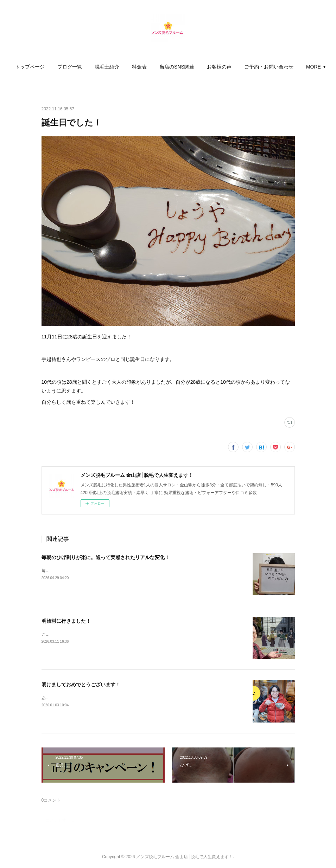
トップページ (61, 67)
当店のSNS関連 (208, 67)
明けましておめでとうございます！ (81, 685)
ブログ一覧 (101, 67)
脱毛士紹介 (138, 67)
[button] (61, 67)
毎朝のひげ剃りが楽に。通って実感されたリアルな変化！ (106, 557)
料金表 (170, 67)
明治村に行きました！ (66, 621)
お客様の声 (250, 67)
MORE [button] (283, 67)
